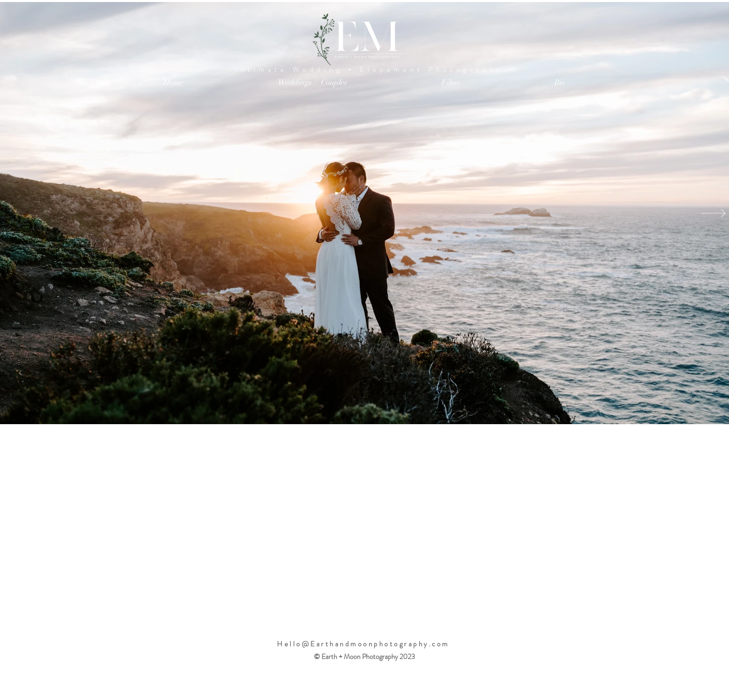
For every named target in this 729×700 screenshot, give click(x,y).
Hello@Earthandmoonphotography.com (363, 644)
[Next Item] (713, 213)
